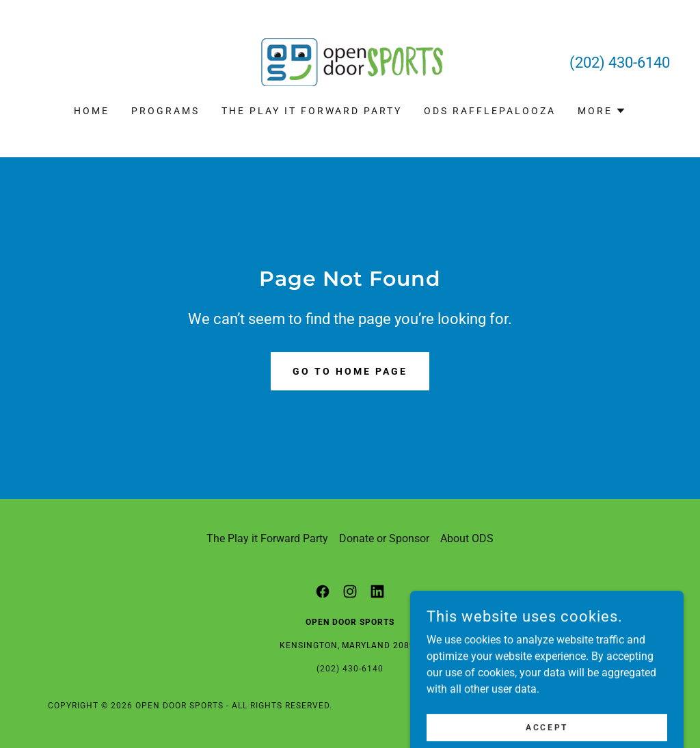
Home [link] (92, 111)
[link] (350, 61)
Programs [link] (165, 111)
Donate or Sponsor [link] (384, 538)
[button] (602, 111)
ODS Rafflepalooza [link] (490, 111)
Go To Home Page (350, 371)
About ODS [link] (467, 538)
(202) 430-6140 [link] (620, 63)
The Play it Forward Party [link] (312, 111)
